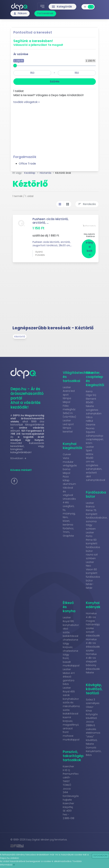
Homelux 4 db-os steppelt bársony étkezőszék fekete (93, 663)
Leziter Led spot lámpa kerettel (68, 425)
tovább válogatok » (27, 102)
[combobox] (85, 7)
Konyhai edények (93, 604)
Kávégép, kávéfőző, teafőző (94, 688)
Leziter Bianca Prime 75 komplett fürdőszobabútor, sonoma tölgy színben (97, 515)
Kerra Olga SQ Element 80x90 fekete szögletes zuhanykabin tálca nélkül (94, 406)
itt (14, 865)
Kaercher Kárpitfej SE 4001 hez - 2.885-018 (69, 810)
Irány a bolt (90, 248)
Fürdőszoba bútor (96, 494)
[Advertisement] (55, 128)
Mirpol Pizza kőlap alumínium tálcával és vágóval (69, 483)
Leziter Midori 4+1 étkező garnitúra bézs (69, 676)
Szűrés (55, 81)
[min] (32, 73)
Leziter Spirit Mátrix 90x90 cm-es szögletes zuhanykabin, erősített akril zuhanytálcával (95, 463)
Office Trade (27, 164)
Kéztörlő (20, 336)
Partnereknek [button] (45, 13)
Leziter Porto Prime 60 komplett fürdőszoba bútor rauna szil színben (93, 545)
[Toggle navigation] (42, 7)
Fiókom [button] (20, 13)
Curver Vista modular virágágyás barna (70, 461)
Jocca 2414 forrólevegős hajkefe (71, 794)
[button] (14, 480)
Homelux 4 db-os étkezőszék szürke (93, 644)
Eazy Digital (33, 839)
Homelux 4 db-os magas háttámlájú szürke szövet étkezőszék (93, 624)
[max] (77, 73)
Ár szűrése (21, 54)
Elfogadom (101, 856)
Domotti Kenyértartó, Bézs (94, 751)
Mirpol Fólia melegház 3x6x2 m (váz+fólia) (69, 409)
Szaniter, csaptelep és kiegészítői (95, 378)
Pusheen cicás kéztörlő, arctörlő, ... (51, 221)
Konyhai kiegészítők (73, 445)
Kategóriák (62, 7)
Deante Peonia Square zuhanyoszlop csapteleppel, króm (95, 433)
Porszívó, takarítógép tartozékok (73, 755)
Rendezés (87, 204)
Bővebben (19, 458)
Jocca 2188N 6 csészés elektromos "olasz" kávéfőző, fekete (93, 732)
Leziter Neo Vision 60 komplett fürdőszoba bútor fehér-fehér (93, 574)
